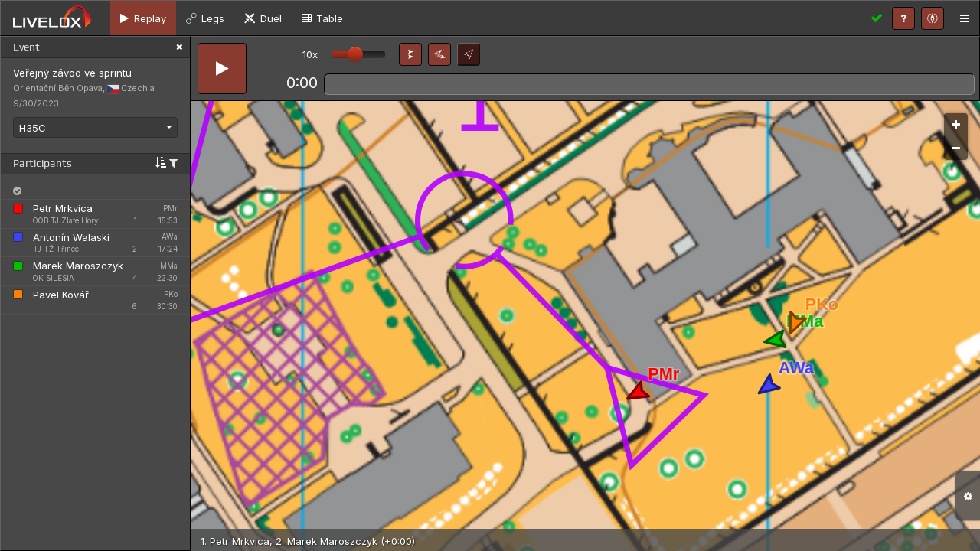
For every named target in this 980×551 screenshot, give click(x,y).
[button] (410, 54)
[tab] (143, 18)
